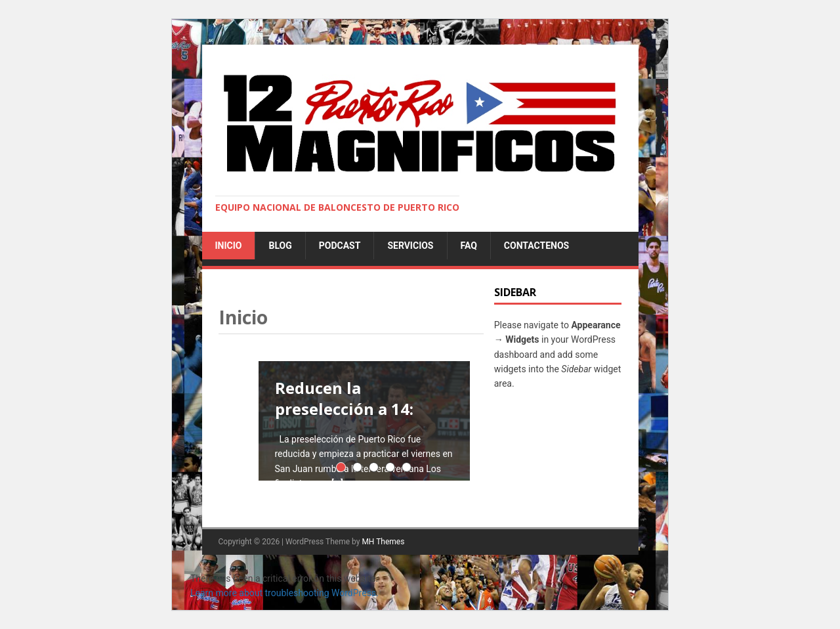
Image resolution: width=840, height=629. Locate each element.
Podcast (340, 246)
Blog (280, 246)
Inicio (229, 246)
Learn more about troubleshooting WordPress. (284, 593)
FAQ (469, 246)
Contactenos (536, 246)
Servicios (410, 246)
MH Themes (383, 542)
